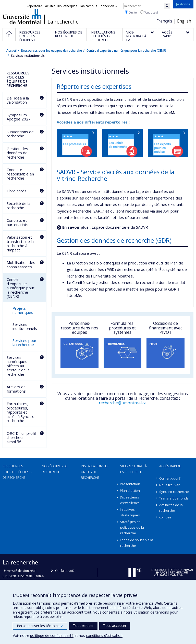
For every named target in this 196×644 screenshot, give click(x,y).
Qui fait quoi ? (170, 478)
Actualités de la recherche (171, 508)
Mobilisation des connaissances (21, 265)
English (184, 21)
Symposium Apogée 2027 (19, 117)
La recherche (63, 22)
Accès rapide (170, 466)
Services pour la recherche (24, 343)
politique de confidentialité (52, 635)
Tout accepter (115, 625)
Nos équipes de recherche (55, 469)
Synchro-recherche (174, 492)
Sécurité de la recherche (19, 206)
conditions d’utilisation (104, 635)
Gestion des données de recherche (17, 153)
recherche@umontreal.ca (123, 403)
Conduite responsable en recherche (20, 174)
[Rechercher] (167, 6)
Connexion (108, 6)
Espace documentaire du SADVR (105, 227)
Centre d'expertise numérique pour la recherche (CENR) (126, 51)
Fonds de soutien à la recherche (137, 543)
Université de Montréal (22, 17)
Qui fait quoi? (65, 571)
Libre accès (17, 191)
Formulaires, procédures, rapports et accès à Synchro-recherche (21, 412)
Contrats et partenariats (17, 222)
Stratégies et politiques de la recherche (132, 527)
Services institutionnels (25, 326)
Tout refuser (83, 625)
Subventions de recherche (20, 134)
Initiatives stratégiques (130, 512)
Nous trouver (169, 485)
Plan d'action (130, 491)
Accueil (11, 51)
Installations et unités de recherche (95, 472)
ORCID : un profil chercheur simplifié (21, 437)
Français (164, 21)
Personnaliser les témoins (40, 626)
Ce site (131, 12)
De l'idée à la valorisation (18, 100)
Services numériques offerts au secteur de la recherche (18, 366)
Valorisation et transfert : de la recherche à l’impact (20, 243)
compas (165, 517)
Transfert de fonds (174, 498)
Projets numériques (23, 310)
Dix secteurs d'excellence (130, 500)
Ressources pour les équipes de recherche (52, 51)
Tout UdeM (149, 12)
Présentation (130, 484)
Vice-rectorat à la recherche (133, 469)
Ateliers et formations (16, 389)
